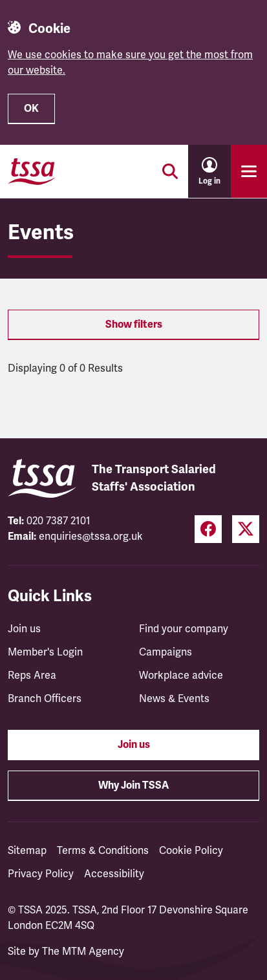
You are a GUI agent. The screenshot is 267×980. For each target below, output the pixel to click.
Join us (24, 629)
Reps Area (32, 676)
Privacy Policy (41, 874)
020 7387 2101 (59, 521)
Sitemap (27, 851)
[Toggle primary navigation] (249, 171)
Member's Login (45, 652)
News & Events (174, 699)
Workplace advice (181, 676)
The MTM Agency (83, 952)
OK (31, 109)
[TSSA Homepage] (32, 171)
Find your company (184, 629)
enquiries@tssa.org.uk (91, 537)
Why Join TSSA (133, 785)
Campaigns (166, 652)
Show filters (134, 325)
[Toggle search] (170, 171)
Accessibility (114, 874)
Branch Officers (45, 699)
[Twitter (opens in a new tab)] (246, 529)
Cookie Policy (191, 851)
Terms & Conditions (103, 851)
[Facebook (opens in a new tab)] (208, 529)
